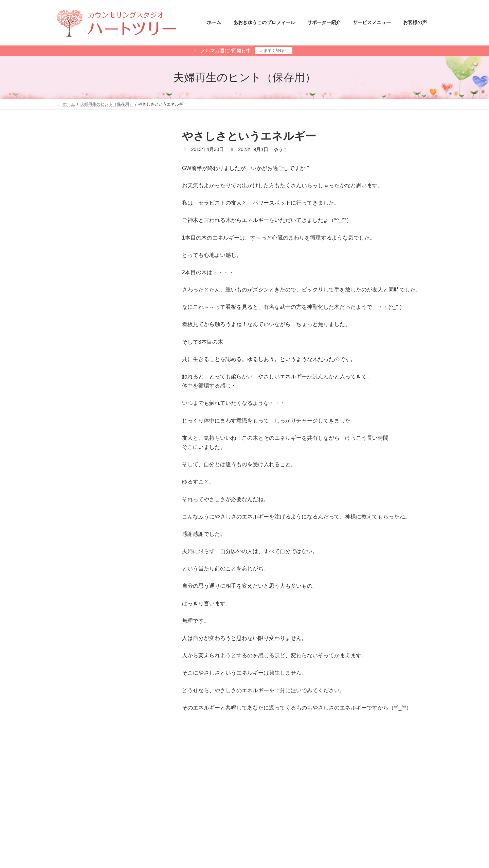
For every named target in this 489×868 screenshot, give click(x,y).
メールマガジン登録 (81, 809)
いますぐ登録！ (274, 51)
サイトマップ (125, 809)
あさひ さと (266, 851)
